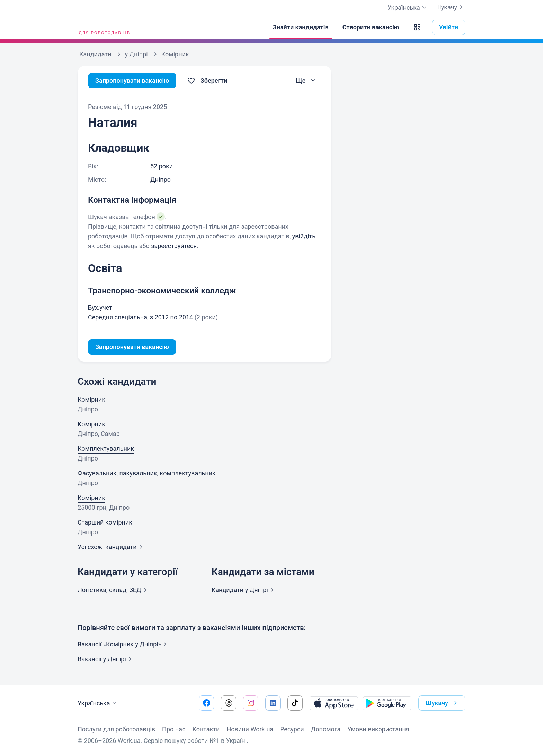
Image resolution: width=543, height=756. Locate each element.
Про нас (174, 729)
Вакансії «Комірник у (123, 644)
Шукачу (450, 7)
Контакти (206, 729)
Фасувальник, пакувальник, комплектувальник (147, 473)
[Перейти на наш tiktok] (295, 703)
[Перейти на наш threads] (229, 703)
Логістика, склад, (114, 590)
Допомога (326, 729)
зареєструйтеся (174, 246)
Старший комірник (105, 522)
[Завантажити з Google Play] (387, 703)
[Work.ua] (104, 27)
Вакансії (106, 659)
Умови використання (378, 729)
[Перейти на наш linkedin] (273, 703)
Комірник (91, 399)
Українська (98, 703)
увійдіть (304, 236)
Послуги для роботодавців (116, 729)
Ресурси (292, 729)
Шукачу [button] (443, 703)
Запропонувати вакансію (132, 80)
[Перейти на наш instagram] (251, 703)
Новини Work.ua (250, 729)
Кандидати (244, 590)
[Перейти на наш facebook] (206, 703)
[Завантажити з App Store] (334, 703)
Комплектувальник (106, 449)
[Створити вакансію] (371, 27)
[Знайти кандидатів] (301, 27)
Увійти (449, 27)
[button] (417, 27)
